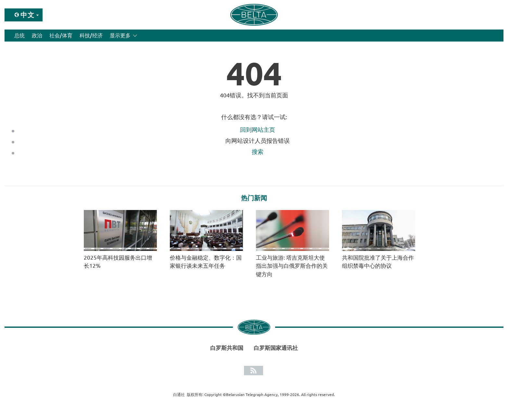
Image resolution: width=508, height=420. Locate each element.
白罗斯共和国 (227, 348)
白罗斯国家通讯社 (276, 348)
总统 (19, 35)
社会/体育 (61, 35)
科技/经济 (91, 35)
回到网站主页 (258, 130)
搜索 (258, 152)
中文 (28, 15)
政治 (37, 35)
